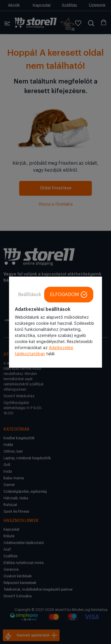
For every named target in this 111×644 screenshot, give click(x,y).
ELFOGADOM (69, 294)
